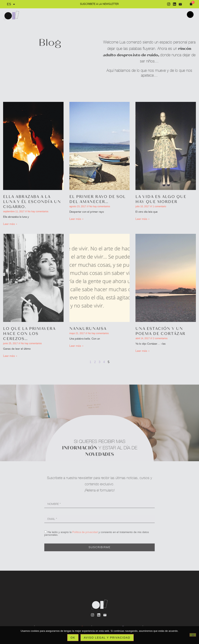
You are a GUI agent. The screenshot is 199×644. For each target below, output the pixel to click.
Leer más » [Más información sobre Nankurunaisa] (76, 346)
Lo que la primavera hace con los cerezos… (29, 333)
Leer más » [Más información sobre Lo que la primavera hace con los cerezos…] (10, 356)
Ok (73, 638)
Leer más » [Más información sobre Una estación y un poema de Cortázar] (143, 351)
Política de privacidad (85, 532)
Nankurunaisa (88, 328)
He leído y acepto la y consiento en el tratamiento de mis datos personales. (97, 533)
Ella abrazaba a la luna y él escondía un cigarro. (32, 201)
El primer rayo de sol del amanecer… (98, 199)
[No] (193, 635)
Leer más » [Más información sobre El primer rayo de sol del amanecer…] (76, 219)
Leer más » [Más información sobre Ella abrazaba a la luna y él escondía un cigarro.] (10, 224)
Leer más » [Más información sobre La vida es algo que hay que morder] (143, 219)
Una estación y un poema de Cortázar (160, 331)
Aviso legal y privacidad (107, 638)
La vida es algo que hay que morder (161, 199)
